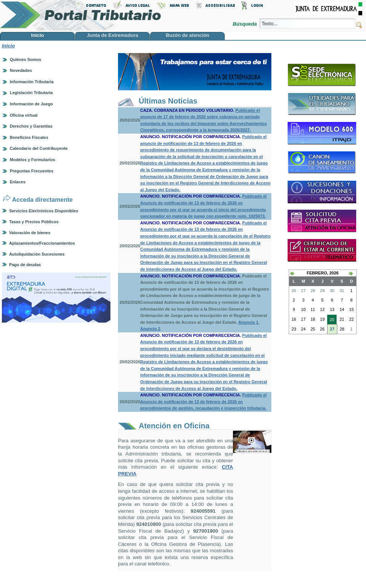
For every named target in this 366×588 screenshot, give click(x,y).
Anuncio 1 (248, 322)
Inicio (8, 46)
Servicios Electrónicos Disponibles (44, 211)
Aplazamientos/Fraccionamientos (42, 243)
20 (331, 320)
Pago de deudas (25, 265)
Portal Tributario (81, 15)
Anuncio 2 (150, 329)
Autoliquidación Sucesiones (37, 254)
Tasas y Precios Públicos (34, 222)
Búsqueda (246, 24)
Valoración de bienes (30, 233)
